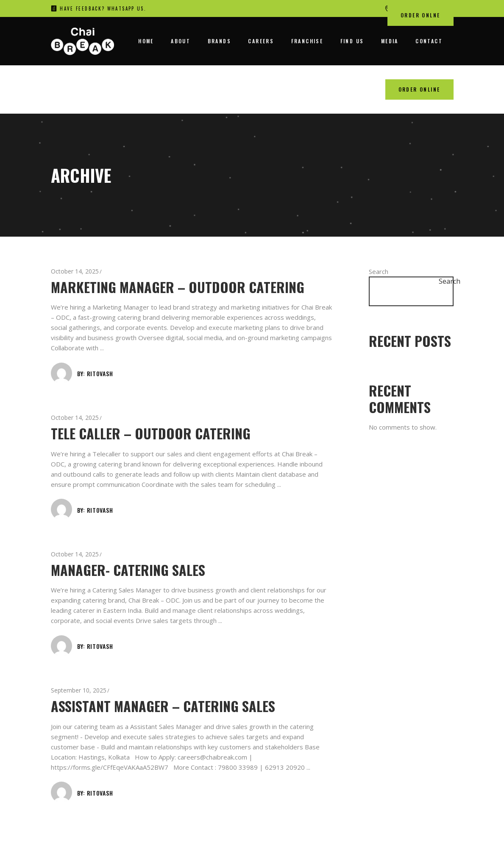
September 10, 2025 (79, 690)
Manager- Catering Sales (128, 570)
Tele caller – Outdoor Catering (151, 433)
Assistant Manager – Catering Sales (163, 706)
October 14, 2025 (75, 271)
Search (379, 271)
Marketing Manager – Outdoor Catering (178, 287)
